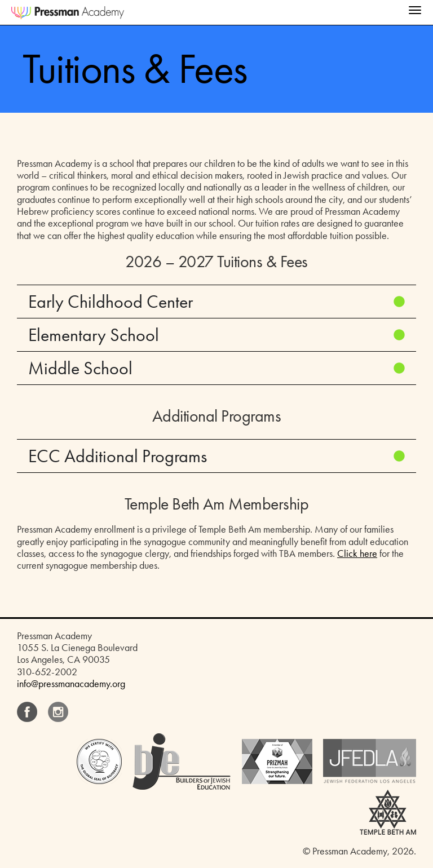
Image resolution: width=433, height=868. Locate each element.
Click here (357, 553)
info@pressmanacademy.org (71, 684)
